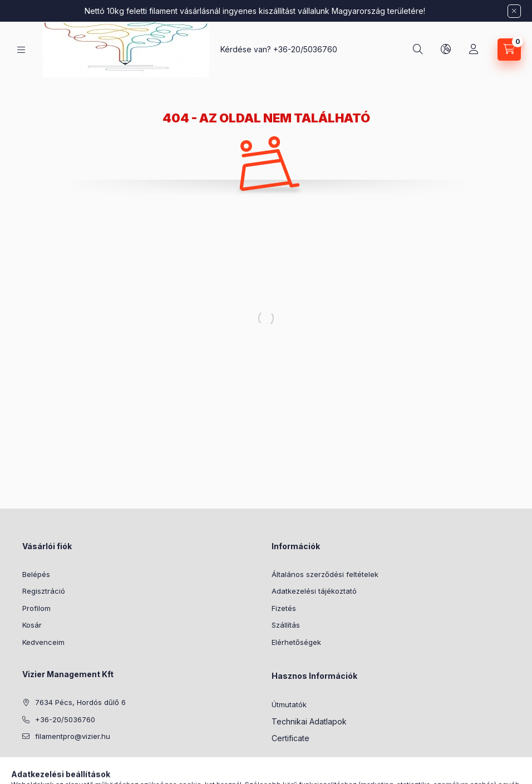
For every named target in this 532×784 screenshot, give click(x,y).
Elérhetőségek (296, 642)
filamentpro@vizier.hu (73, 736)
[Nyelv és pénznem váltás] (446, 50)
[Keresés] (418, 50)
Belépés (36, 574)
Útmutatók (289, 704)
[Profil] (474, 50)
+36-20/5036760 (305, 49)
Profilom (36, 608)
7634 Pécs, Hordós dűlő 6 (80, 702)
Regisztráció (44, 591)
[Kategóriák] (21, 50)
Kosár (32, 625)
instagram (70, 765)
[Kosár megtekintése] (509, 50)
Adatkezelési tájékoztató (314, 591)
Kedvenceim (43, 642)
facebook (26, 765)
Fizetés (284, 608)
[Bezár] (514, 11)
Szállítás (286, 625)
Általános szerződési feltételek (325, 574)
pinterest (48, 765)
